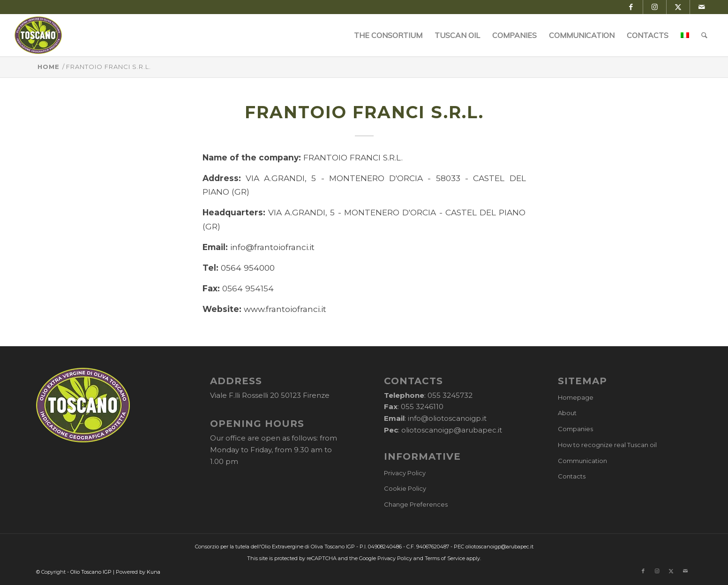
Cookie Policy (405, 488)
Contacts (572, 476)
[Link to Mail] (702, 7)
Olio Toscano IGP (91, 572)
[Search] (704, 35)
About (567, 413)
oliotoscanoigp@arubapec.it (452, 430)
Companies (575, 429)
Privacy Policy (405, 473)
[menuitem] (388, 35)
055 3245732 (450, 395)
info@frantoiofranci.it (272, 247)
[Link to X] (678, 7)
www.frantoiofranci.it (285, 309)
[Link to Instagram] (655, 7)
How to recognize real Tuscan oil (607, 445)
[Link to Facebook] (631, 7)
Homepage (576, 397)
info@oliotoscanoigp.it (447, 418)
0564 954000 (248, 268)
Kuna (154, 572)
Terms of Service (445, 558)
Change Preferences (416, 504)
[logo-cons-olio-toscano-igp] (38, 35)
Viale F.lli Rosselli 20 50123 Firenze (270, 395)
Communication (582, 461)
